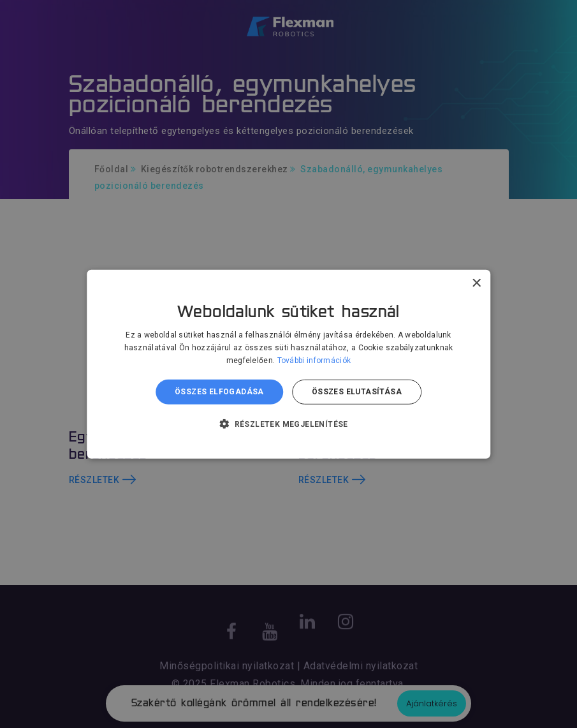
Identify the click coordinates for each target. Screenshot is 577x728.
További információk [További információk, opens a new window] (314, 360)
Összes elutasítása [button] (357, 392)
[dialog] (288, 364)
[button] (288, 424)
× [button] (476, 283)
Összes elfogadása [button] (219, 392)
